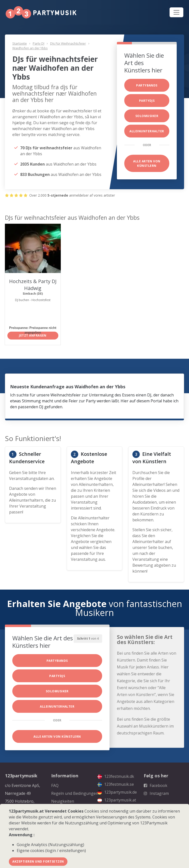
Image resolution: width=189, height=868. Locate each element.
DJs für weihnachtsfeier (68, 43)
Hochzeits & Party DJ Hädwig (33, 285)
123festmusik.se (116, 784)
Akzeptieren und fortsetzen (38, 861)
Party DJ (39, 43)
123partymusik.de (117, 792)
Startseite (20, 43)
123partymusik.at (117, 800)
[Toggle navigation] (176, 12)
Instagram (156, 793)
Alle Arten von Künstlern (147, 163)
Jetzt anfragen (33, 335)
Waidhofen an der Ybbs (30, 48)
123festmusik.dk (116, 776)
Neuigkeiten (63, 801)
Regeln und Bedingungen (75, 793)
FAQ (55, 785)
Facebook (156, 785)
